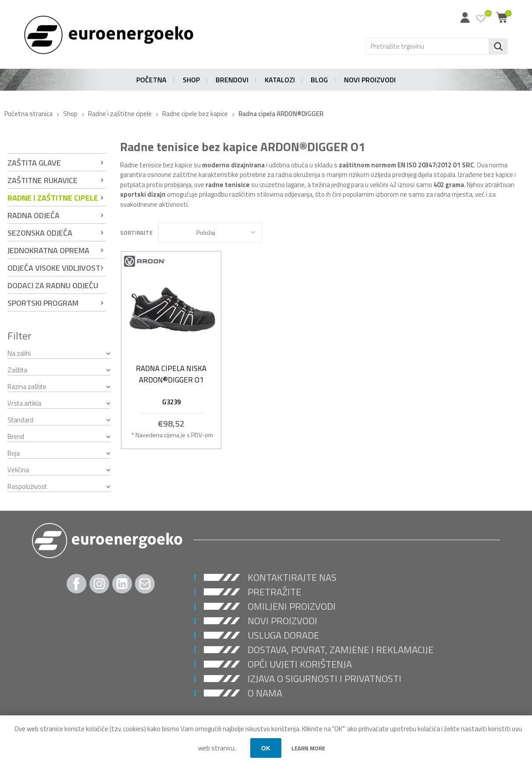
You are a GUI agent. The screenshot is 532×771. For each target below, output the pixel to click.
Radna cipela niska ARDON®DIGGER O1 (171, 374)
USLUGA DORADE (283, 635)
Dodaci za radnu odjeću (53, 285)
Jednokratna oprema (48, 250)
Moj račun (465, 18)
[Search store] (427, 46)
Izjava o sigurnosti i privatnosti (325, 679)
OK (266, 748)
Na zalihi (19, 353)
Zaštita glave (34, 163)
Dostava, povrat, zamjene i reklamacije (340, 650)
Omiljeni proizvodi (292, 606)
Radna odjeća (34, 215)
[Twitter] (122, 584)
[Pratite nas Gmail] (145, 584)
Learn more (308, 748)
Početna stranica (28, 114)
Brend (16, 437)
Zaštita (17, 370)
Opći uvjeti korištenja (300, 664)
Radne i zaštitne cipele (53, 198)
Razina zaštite (27, 387)
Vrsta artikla (24, 403)
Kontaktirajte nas (292, 577)
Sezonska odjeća (40, 233)
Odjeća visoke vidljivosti (55, 268)
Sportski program (43, 303)
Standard (20, 420)
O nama (265, 693)
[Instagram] (99, 584)
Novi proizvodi (282, 621)
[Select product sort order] (210, 232)
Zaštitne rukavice (43, 180)
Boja (14, 453)
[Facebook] (77, 584)
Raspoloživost (27, 486)
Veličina (18, 470)
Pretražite (274, 592)
